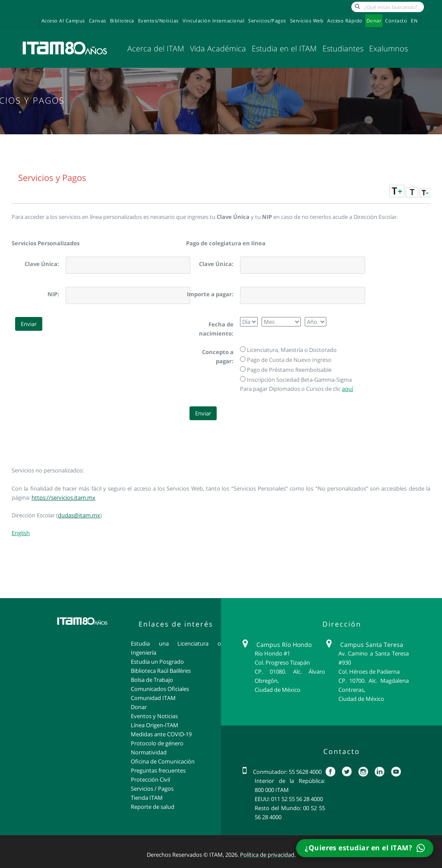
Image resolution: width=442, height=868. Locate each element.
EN (414, 21)
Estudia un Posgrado (157, 662)
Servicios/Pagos (267, 21)
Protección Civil (150, 779)
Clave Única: (42, 264)
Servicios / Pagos (152, 789)
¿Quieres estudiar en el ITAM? (365, 848)
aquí (347, 389)
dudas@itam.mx (79, 515)
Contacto (396, 21)
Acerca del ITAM (156, 48)
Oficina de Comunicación (163, 761)
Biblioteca (122, 21)
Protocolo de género (157, 743)
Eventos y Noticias (154, 716)
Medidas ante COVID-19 (161, 734)
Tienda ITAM (147, 798)
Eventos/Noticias (158, 21)
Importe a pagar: (210, 294)
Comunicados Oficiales (160, 689)
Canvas (98, 21)
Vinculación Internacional (214, 21)
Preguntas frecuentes (158, 770)
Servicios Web (307, 21)
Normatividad (149, 752)
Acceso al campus (63, 21)
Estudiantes (343, 48)
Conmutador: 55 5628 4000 (287, 772)
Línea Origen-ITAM (155, 725)
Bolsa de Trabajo (152, 680)
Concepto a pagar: (218, 356)
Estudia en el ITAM (284, 48)
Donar (374, 21)
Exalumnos (388, 48)
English (21, 533)
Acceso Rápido (345, 21)
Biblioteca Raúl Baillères (161, 671)
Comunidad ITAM (153, 698)
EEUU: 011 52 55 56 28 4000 (289, 799)
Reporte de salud (153, 807)
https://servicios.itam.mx (63, 497)
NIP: (53, 294)
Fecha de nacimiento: (216, 329)
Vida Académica (218, 48)
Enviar (29, 324)
